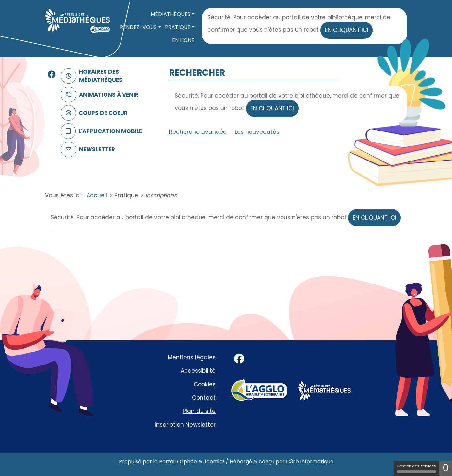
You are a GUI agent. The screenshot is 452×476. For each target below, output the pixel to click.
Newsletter (87, 150)
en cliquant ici (347, 30)
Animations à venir (98, 95)
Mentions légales (192, 357)
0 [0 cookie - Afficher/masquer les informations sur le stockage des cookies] (446, 468)
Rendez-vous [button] (138, 27)
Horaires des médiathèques (90, 76)
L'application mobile (100, 131)
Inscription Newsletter (185, 425)
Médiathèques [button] (170, 14)
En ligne (183, 40)
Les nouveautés (257, 132)
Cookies (205, 384)
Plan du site (199, 411)
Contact (204, 398)
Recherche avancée (198, 132)
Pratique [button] (178, 27)
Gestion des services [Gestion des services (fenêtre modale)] (416, 468)
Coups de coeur (93, 113)
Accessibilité (198, 371)
